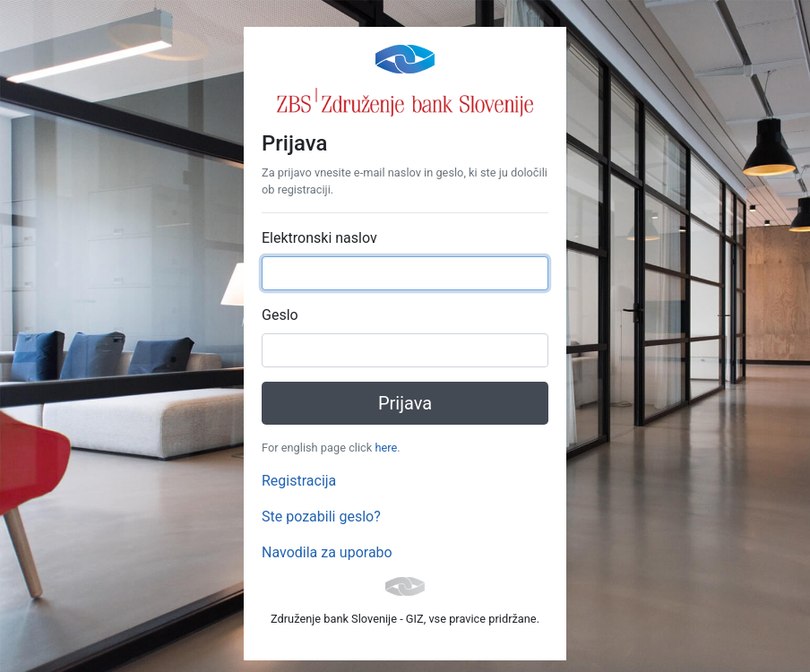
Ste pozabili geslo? (321, 517)
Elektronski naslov (319, 238)
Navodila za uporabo (327, 552)
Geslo (280, 315)
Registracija (299, 481)
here (386, 448)
